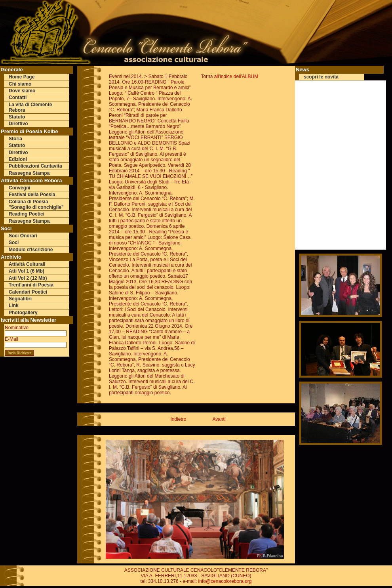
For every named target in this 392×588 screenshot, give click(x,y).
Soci (14, 242)
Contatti (18, 97)
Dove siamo (22, 91)
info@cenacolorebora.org (225, 581)
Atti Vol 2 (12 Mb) (28, 278)
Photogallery (23, 313)
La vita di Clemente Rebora (30, 107)
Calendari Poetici (28, 292)
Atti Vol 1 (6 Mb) (27, 271)
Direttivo (18, 124)
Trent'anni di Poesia (31, 285)
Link (14, 305)
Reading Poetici (27, 214)
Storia (15, 139)
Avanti (219, 419)
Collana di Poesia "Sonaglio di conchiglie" (36, 204)
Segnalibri (20, 299)
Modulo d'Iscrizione (31, 250)
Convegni (20, 188)
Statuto (17, 117)
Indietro (178, 419)
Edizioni (18, 159)
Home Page (22, 77)
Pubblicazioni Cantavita (35, 166)
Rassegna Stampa (29, 173)
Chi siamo (20, 84)
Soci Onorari (23, 236)
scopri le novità (321, 77)
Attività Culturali (27, 264)
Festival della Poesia (32, 195)
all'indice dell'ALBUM (236, 76)
